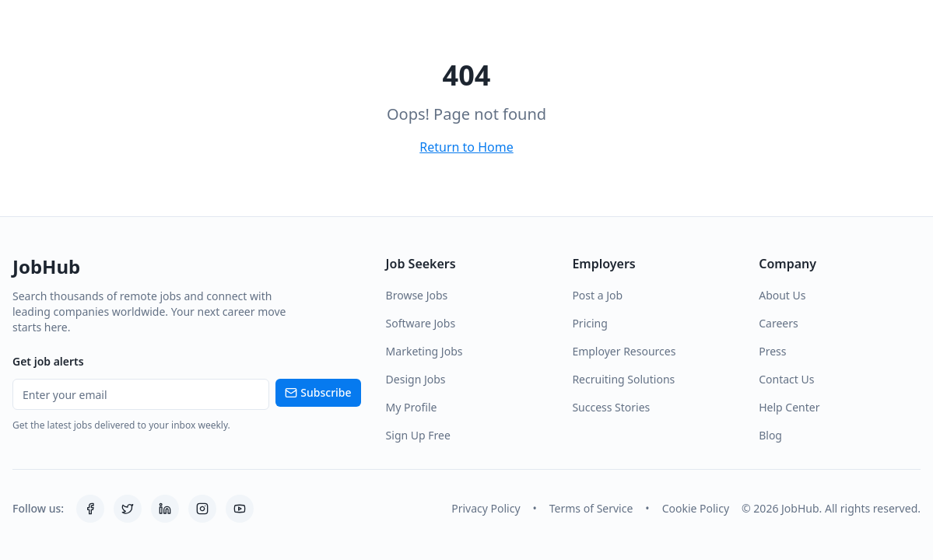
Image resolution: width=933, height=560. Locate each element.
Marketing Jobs (424, 351)
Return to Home (466, 147)
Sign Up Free (418, 435)
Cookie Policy (696, 508)
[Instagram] (202, 509)
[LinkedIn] (165, 509)
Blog (770, 435)
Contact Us (786, 379)
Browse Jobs (417, 295)
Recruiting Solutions (623, 379)
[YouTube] (240, 509)
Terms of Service (591, 508)
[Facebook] (90, 509)
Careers (778, 323)
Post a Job (597, 295)
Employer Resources (624, 351)
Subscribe (318, 392)
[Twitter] (128, 509)
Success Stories (611, 407)
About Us (782, 295)
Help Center (789, 407)
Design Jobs (416, 379)
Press (772, 351)
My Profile (412, 407)
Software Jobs (421, 323)
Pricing (589, 323)
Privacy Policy (486, 508)
